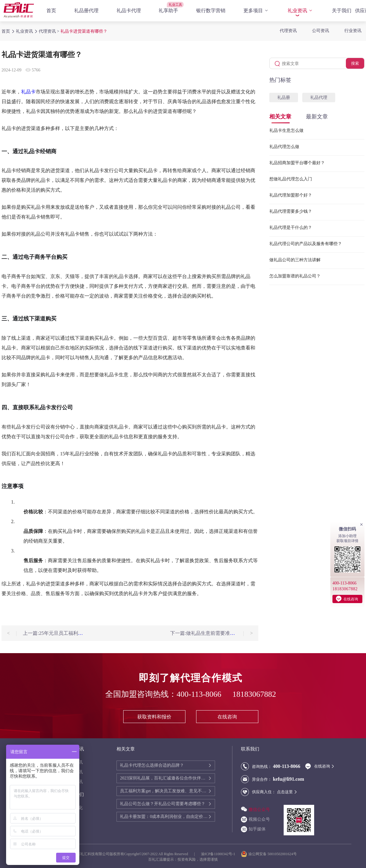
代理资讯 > (50, 31)
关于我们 (342, 11)
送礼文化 (74, 808)
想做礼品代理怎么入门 (291, 179)
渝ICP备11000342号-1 (218, 854)
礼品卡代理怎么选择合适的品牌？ (152, 765)
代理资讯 (288, 31)
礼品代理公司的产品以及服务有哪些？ (306, 244)
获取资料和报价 (154, 717)
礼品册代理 (86, 11)
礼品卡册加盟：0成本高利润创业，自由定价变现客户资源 (164, 817)
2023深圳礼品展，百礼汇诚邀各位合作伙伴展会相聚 (164, 778)
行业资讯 (353, 31)
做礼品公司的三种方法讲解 (295, 260)
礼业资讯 (301, 11)
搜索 (355, 63)
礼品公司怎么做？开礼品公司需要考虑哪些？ (163, 804)
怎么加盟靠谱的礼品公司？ (295, 276)
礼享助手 (168, 11)
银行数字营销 (211, 11)
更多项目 (257, 11)
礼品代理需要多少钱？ (291, 211)
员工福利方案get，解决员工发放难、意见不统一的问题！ (164, 791)
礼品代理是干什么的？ (291, 228)
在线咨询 (227, 717)
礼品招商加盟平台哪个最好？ (297, 163)
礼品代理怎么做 (284, 147)
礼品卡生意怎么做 (286, 130)
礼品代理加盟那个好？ (291, 195)
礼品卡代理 (129, 11)
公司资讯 (321, 31)
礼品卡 (28, 92)
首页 (51, 11)
